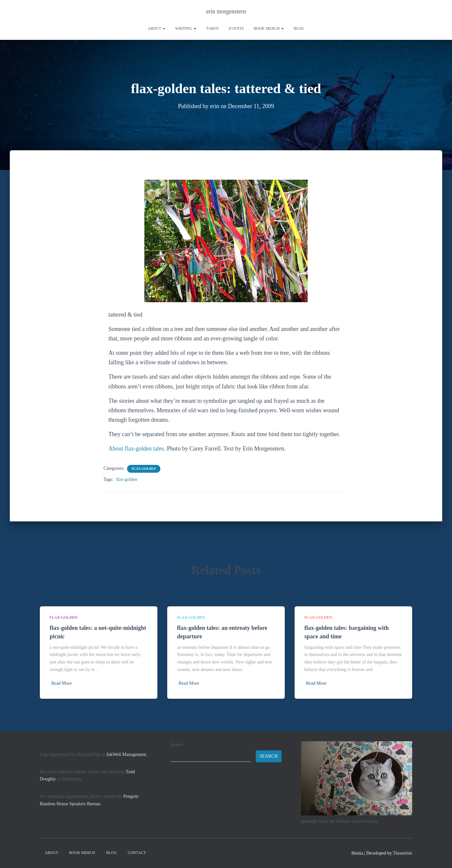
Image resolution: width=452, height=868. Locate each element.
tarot (212, 28)
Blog (299, 28)
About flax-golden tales (136, 449)
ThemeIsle (403, 853)
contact (137, 853)
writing (186, 28)
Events (236, 28)
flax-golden (144, 469)
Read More (62, 683)
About (156, 28)
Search (177, 745)
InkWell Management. (127, 754)
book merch (269, 28)
